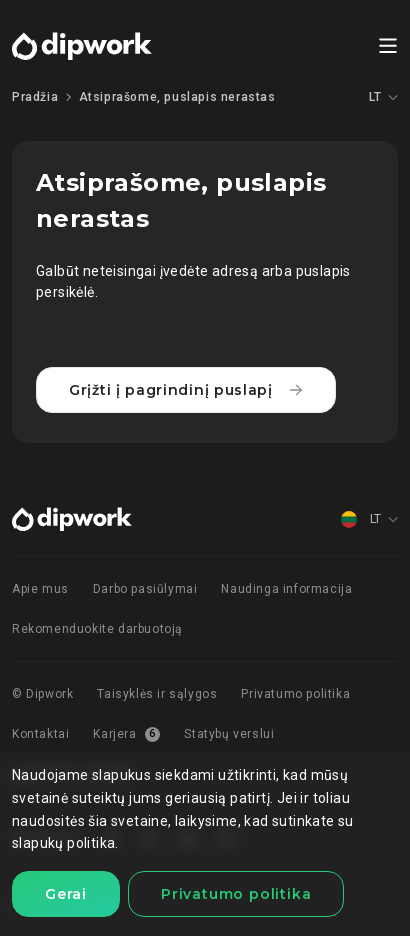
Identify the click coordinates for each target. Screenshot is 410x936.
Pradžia (35, 97)
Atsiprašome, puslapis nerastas (177, 97)
